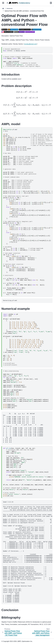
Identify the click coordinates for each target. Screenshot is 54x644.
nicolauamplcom (30, 44)
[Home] (3, 8)
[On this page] (51, 3)
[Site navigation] (3, 3)
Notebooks (10, 8)
